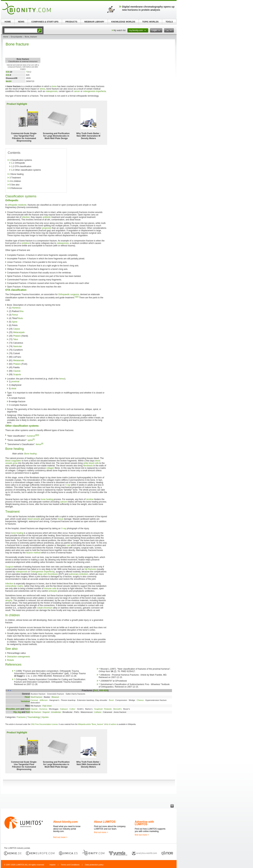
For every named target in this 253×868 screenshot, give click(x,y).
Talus (15, 339)
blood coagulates (13, 461)
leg (19, 712)
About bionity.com (65, 822)
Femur (15, 315)
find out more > (60, 837)
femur (62, 379)
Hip (15, 712)
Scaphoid (98, 709)
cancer (77, 91)
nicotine (90, 499)
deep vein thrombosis (48, 574)
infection (26, 217)
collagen (50, 468)
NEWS (21, 22)
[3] (36, 435)
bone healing (47, 499)
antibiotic (47, 217)
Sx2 (96, 690)
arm (18, 709)
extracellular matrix (14, 586)
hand (27, 709)
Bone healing (30, 454)
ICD (8, 72)
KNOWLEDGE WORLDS (123, 22)
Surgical (9, 567)
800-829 (103, 690)
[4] (38, 435)
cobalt (40, 608)
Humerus (16, 308)
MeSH (9, 81)
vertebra (25, 243)
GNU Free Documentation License (44, 724)
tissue (61, 519)
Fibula (20, 318)
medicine (22, 205)
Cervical (34, 700)
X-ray (68, 485)
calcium (64, 502)
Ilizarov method (33, 553)
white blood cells (91, 463)
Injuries (45, 717)
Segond (46, 712)
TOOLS (169, 22)
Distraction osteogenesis (19, 657)
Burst (111, 700)
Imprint (52, 865)
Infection (9, 584)
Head (27, 697)
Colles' (72, 709)
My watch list (120, 30)
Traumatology (34, 717)
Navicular (18, 346)
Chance (140, 700)
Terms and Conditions (70, 865)
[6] (42, 444)
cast (68, 545)
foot (28, 712)
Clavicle (17, 371)
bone (54, 86)
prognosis (47, 228)
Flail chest (47, 706)
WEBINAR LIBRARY (94, 22)
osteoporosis (51, 91)
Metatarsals (19, 360)
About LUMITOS (105, 822)
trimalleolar (56, 712)
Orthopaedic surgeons (69, 294)
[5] (34, 439)
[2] (78, 297)
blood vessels (34, 519)
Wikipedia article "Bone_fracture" (91, 724)
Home (6, 37)
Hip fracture (36, 712)
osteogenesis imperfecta (94, 91)
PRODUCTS (71, 22)
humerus (31, 436)
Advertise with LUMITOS (144, 823)
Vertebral (25, 701)
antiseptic (53, 591)
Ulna (21, 311)
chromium (48, 608)
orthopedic (12, 205)
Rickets (10, 660)
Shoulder (10, 709)
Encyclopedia (16, 37)
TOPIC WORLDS (150, 22)
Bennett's (117, 709)
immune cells (50, 588)
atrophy (9, 600)
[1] (76, 297)
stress (42, 89)
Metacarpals (19, 332)
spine (30, 440)
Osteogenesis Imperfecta (42, 572)
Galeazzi (64, 709)
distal (14, 389)
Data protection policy (94, 865)
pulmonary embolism (79, 574)
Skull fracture (36, 697)
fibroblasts (88, 466)
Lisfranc (98, 712)
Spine (15, 322)
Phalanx (17, 336)
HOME (8, 22)
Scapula (17, 374)
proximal (15, 382)
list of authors (111, 724)
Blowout (55, 697)
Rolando (108, 709)
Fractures (21, 717)
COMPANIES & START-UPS (45, 22)
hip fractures (90, 569)
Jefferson (43, 700)
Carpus (17, 329)
